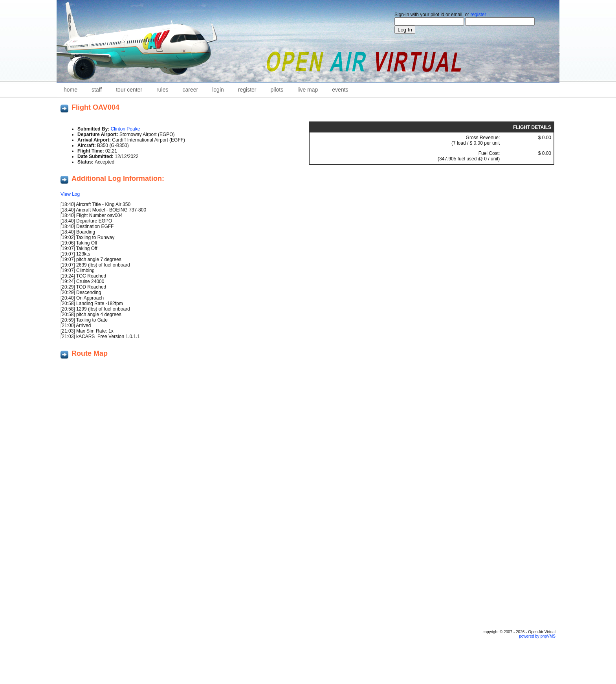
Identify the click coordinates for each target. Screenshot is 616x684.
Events (340, 90)
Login (218, 90)
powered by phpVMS (537, 636)
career (191, 90)
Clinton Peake (126, 129)
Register (247, 90)
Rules (162, 90)
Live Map (308, 90)
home (71, 90)
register (478, 15)
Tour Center (129, 90)
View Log (70, 194)
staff (97, 90)
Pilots (277, 90)
